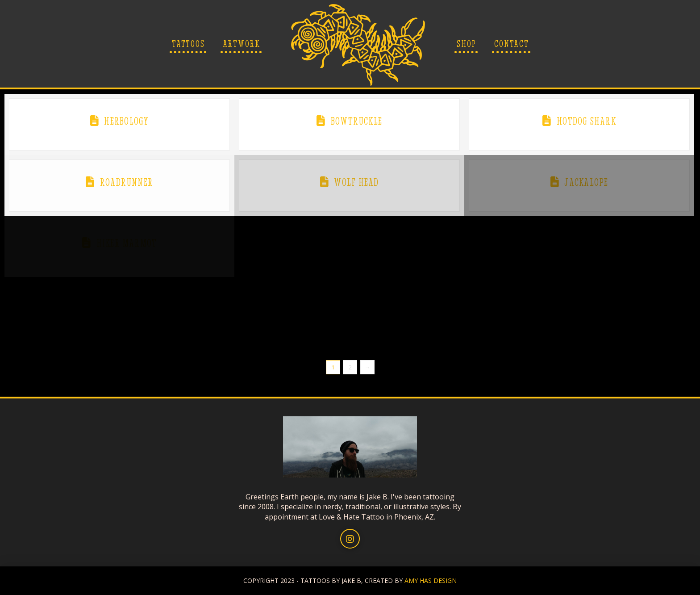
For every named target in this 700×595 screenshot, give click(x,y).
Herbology (126, 121)
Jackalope (586, 182)
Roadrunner (127, 182)
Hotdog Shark (586, 121)
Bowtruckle (356, 121)
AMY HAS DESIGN (431, 580)
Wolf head (356, 182)
